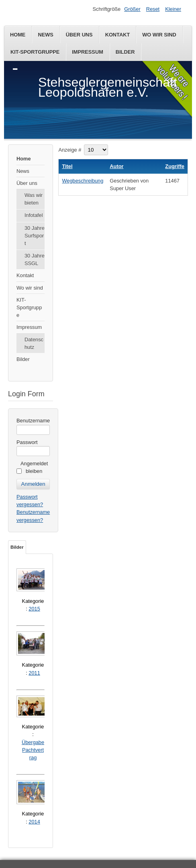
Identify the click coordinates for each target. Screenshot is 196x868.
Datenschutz (34, 343)
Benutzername (33, 421)
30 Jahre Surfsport (35, 236)
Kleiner (173, 9)
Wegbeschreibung (83, 181)
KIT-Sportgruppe (35, 52)
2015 (34, 609)
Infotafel (34, 215)
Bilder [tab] (17, 547)
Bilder (125, 52)
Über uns (79, 35)
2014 (34, 822)
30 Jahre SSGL (35, 260)
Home (18, 35)
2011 (34, 673)
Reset (153, 9)
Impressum (88, 52)
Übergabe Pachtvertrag (33, 750)
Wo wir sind (159, 35)
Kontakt (118, 35)
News (45, 35)
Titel (67, 166)
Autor (116, 166)
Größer (132, 9)
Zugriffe (175, 166)
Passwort (27, 442)
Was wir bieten (34, 199)
